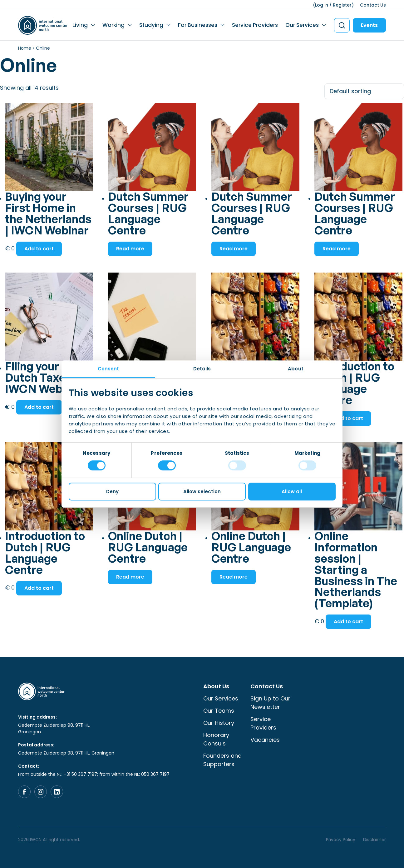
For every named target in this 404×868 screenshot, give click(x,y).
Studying (151, 25)
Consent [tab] (108, 369)
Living (80, 25)
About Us (216, 686)
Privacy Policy (341, 840)
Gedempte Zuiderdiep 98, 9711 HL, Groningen (54, 728)
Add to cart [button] (39, 249)
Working (113, 25)
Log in (322, 5)
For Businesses (198, 25)
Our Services (302, 25)
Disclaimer (374, 840)
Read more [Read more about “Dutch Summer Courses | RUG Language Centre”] (130, 249)
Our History (219, 723)
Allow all (292, 492)
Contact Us (373, 5)
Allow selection (202, 492)
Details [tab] (202, 369)
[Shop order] (364, 91)
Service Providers (255, 25)
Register (342, 5)
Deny (112, 492)
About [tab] (296, 369)
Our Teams (219, 711)
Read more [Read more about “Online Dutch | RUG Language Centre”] (130, 577)
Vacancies (265, 740)
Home (25, 48)
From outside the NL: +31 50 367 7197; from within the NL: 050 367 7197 (94, 774)
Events (369, 25)
